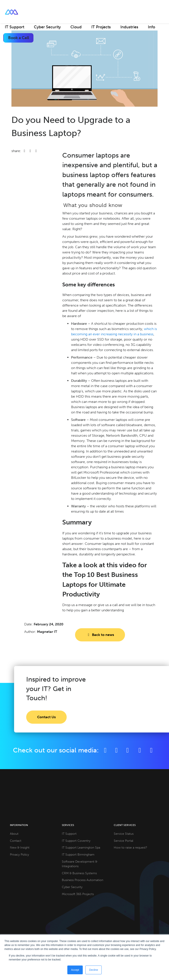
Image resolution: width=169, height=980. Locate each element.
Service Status (124, 834)
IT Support (15, 27)
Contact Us (46, 717)
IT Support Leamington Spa (81, 847)
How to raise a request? (130, 847)
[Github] (151, 750)
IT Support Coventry (76, 841)
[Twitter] (117, 750)
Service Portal (123, 841)
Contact (16, 841)
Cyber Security (47, 27)
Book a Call (19, 38)
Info (152, 27)
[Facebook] (105, 750)
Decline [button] (94, 970)
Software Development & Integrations (80, 864)
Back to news (100, 635)
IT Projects (101, 27)
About (14, 834)
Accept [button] (75, 970)
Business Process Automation (83, 880)
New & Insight (20, 847)
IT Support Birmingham (78, 854)
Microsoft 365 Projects (78, 894)
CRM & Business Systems (79, 873)
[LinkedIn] (128, 750)
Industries (129, 27)
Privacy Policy (19, 854)
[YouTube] (140, 750)
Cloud (76, 27)
